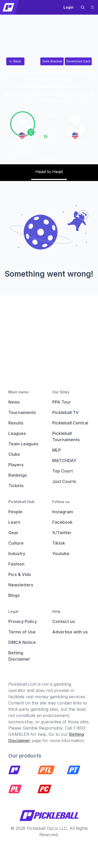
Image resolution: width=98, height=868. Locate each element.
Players (16, 465)
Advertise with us (70, 632)
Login (68, 7)
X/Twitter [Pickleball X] (62, 533)
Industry (17, 554)
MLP (57, 450)
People (15, 512)
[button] (83, 7)
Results (16, 423)
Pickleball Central (70, 423)
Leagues (17, 433)
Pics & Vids (20, 574)
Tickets (16, 486)
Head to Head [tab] (49, 172)
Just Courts (64, 481)
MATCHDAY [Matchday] (64, 461)
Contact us (64, 621)
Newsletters (21, 585)
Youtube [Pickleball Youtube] (61, 554)
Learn (14, 522)
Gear (13, 533)
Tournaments (22, 412)
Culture (16, 543)
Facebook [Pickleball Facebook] (62, 522)
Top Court (63, 471)
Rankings (18, 475)
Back (15, 61)
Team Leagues (23, 444)
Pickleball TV (66, 412)
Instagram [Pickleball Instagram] (63, 512)
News (14, 402)
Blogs (14, 595)
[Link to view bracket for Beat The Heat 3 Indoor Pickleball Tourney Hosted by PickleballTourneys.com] (52, 61)
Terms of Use (22, 632)
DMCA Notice (22, 642)
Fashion (16, 564)
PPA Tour (62, 402)
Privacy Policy (23, 621)
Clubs (14, 454)
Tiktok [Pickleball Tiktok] (59, 543)
